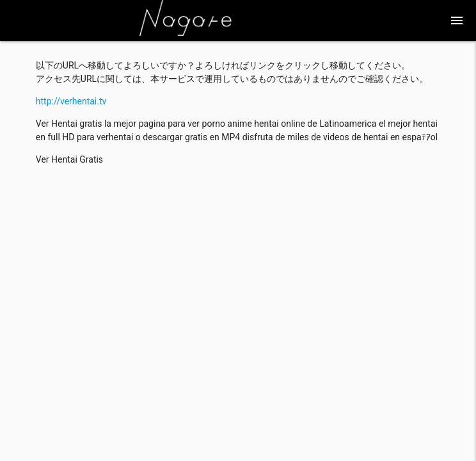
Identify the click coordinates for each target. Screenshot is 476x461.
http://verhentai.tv (71, 101)
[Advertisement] (238, 265)
